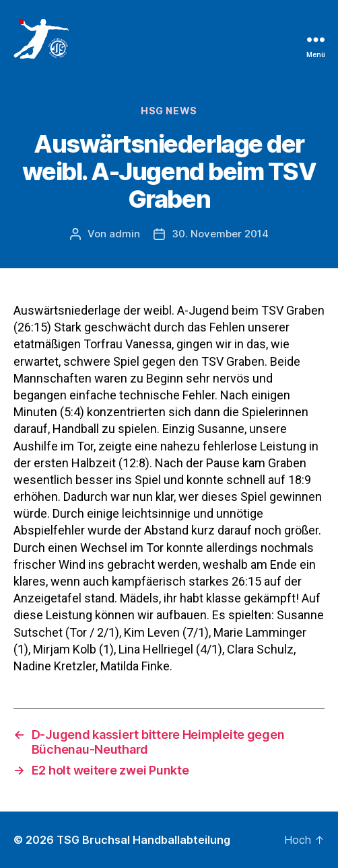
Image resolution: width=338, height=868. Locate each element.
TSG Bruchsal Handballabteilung (143, 840)
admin (125, 234)
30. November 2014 (220, 234)
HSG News (169, 111)
